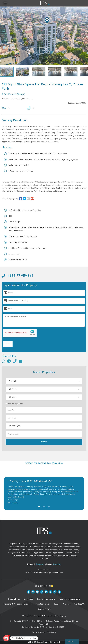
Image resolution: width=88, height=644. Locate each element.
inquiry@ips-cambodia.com (52, 573)
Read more (19, 497)
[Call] (15, 361)
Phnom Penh (45, 547)
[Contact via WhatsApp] (3, 361)
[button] (5, 3)
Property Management (69, 599)
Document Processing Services (18, 604)
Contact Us (79, 604)
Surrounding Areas (14, 404)
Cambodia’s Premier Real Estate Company (50, 616)
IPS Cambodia (27, 616)
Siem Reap (58, 547)
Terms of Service (38, 633)
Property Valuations (46, 599)
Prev (3, 37)
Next (85, 37)
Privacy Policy (51, 633)
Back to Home (44, 609)
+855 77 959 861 (18, 276)
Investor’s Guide (43, 604)
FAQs (57, 604)
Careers (67, 604)
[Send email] (20, 361)
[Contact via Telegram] (9, 361)
